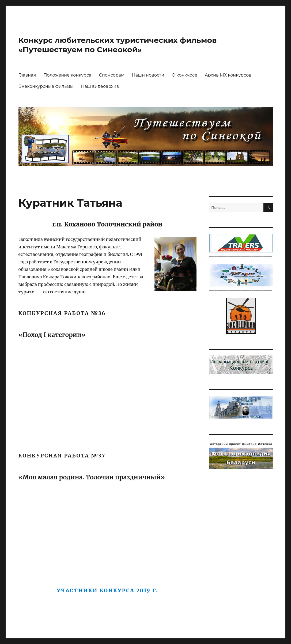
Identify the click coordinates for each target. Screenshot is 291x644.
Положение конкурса (67, 75)
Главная (27, 75)
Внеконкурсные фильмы (46, 86)
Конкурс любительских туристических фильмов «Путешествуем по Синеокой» (118, 45)
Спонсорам (112, 75)
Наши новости (148, 75)
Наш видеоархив (100, 86)
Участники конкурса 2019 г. (107, 590)
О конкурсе (184, 75)
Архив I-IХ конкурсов (228, 75)
